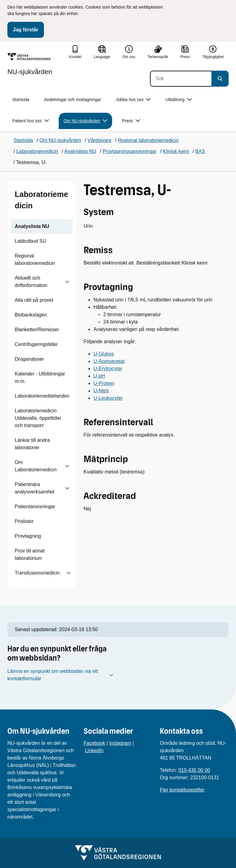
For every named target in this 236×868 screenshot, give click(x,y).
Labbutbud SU (30, 241)
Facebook (94, 743)
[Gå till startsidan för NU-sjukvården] (30, 64)
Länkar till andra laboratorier (32, 444)
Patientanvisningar (35, 507)
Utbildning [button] (178, 100)
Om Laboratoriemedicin (36, 466)
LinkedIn (94, 750)
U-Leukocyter (108, 398)
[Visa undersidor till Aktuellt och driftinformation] (67, 282)
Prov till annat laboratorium (30, 554)
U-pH (99, 376)
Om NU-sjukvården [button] (85, 121)
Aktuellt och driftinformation (31, 282)
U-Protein (104, 383)
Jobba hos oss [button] (133, 100)
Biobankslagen (31, 315)
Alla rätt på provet (34, 300)
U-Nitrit (101, 391)
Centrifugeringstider (36, 344)
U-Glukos (104, 354)
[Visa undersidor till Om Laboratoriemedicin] (67, 466)
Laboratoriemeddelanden (42, 396)
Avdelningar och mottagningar (73, 100)
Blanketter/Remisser (37, 330)
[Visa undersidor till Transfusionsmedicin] (69, 573)
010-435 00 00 (194, 770)
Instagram (120, 743)
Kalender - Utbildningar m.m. (40, 377)
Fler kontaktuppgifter (182, 790)
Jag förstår (26, 30)
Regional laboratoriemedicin (35, 259)
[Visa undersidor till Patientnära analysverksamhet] (67, 488)
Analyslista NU (32, 226)
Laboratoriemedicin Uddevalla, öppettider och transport (38, 418)
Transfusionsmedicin (37, 573)
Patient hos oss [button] (31, 121)
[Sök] (181, 79)
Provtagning (28, 536)
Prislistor (24, 521)
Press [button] (131, 121)
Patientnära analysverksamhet (35, 488)
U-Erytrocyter (108, 369)
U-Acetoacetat (109, 361)
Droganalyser (29, 359)
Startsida (21, 100)
